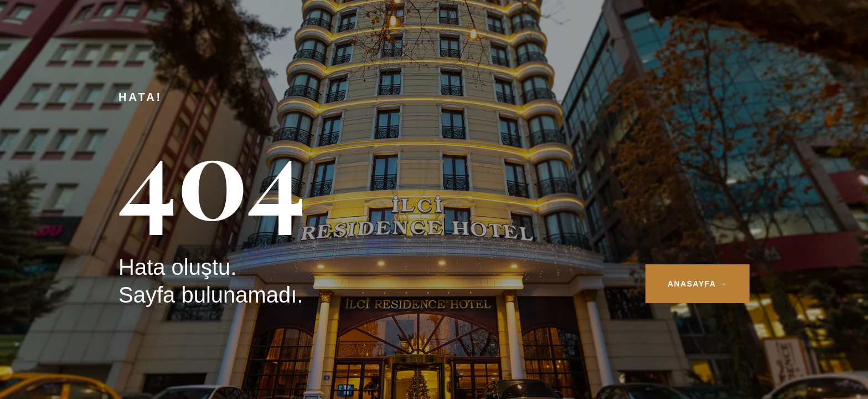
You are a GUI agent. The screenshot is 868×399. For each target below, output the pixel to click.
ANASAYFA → (697, 284)
